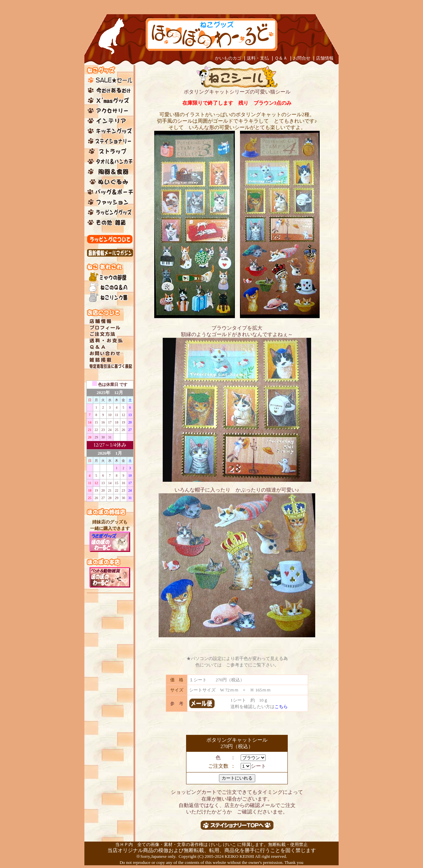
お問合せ (302, 58)
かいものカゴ (228, 58)
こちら (281, 707)
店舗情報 (325, 58)
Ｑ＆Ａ (281, 58)
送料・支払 (258, 58)
